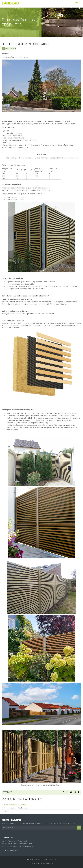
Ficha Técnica (9, 49)
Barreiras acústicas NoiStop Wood (16, 805)
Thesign (51, 863)
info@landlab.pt (13, 850)
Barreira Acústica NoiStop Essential (15, 808)
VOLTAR (6, 811)
